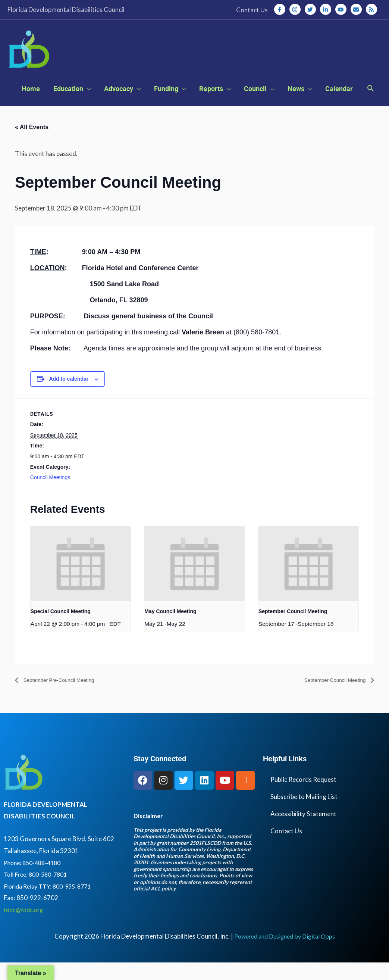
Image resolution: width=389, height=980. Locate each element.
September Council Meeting (293, 628)
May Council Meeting (170, 628)
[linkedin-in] (327, 9)
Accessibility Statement (303, 831)
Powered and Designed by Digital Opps (284, 954)
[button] (371, 106)
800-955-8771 (78, 903)
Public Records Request (303, 797)
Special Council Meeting (61, 628)
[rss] (372, 9)
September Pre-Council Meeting (65, 698)
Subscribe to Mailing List (304, 814)
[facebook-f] (281, 9)
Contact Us (286, 848)
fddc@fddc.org (25, 927)
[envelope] (358, 9)
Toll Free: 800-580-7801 (38, 892)
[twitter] (312, 9)
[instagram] (297, 9)
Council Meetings (50, 494)
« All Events (32, 144)
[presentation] (81, 581)
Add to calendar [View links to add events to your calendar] (69, 396)
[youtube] (342, 9)
